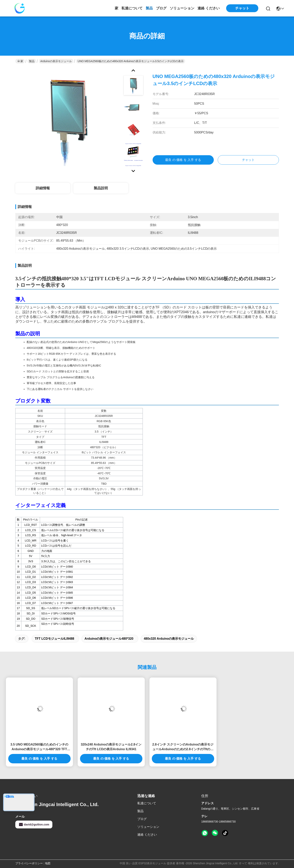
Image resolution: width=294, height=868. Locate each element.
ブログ (161, 8)
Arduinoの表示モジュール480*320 (109, 639)
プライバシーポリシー (29, 863)
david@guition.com (34, 824)
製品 (149, 8)
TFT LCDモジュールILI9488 (54, 639)
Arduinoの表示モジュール (56, 61)
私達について (132, 8)
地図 (48, 863)
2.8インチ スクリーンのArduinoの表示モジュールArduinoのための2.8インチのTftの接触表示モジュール (183, 747)
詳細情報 (43, 188)
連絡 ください (209, 8)
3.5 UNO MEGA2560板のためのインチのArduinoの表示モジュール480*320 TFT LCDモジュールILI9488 (39, 747)
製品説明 (101, 188)
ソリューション (182, 8)
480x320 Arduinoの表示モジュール (169, 639)
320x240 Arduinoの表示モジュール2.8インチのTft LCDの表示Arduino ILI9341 (111, 747)
